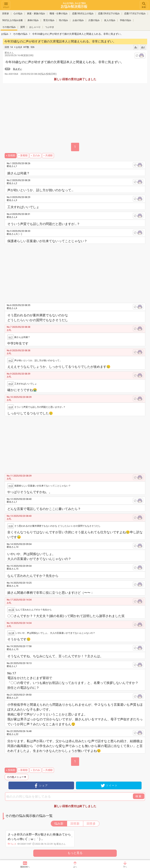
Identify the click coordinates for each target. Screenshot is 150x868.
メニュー (6, 5)
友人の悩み (110, 20)
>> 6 (11, 526)
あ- (136, 47)
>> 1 (11, 337)
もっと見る (75, 853)
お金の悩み (78, 20)
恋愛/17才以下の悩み (135, 14)
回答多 (6, 14)
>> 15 (11, 610)
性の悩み (64, 20)
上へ (75, 867)
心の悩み (18, 14)
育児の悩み (49, 20)
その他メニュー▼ (17, 777)
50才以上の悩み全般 (13, 20)
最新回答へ (25, 867)
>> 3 (11, 384)
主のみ (36, 155)
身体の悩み (33, 20)
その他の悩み (9, 27)
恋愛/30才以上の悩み (83, 14)
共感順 (49, 155)
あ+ (143, 47)
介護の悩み (94, 20)
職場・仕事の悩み (59, 14)
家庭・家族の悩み (36, 14)
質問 (23, 27)
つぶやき (50, 27)
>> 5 (11, 486)
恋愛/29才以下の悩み (109, 14)
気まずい (17, 69)
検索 (144, 5)
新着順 (24, 155)
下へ (125, 867)
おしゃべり (35, 27)
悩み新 (59, 824)
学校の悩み (126, 20)
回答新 (75, 824)
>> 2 (11, 360)
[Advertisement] (78, 272)
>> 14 (11, 633)
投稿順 (12, 155)
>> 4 (11, 407)
